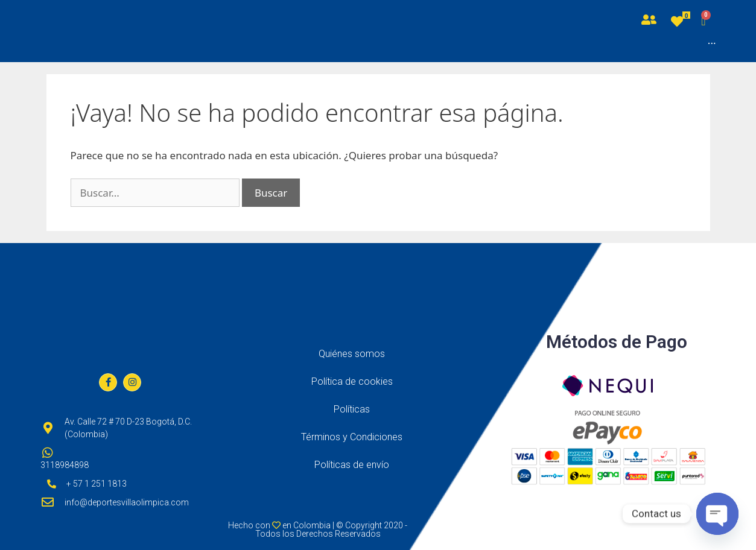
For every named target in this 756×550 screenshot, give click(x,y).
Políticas (352, 409)
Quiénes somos (352, 354)
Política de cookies (352, 381)
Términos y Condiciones (352, 437)
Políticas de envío (352, 465)
